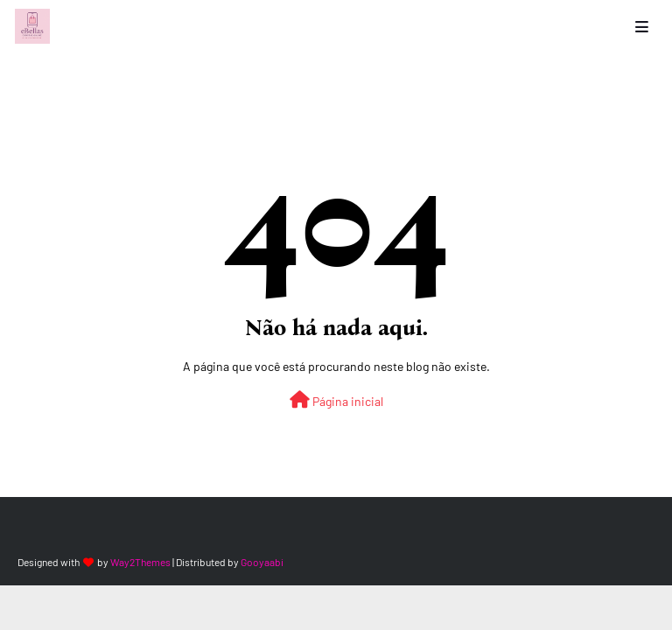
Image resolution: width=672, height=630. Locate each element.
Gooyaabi (262, 562)
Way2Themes (140, 562)
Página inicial (336, 400)
